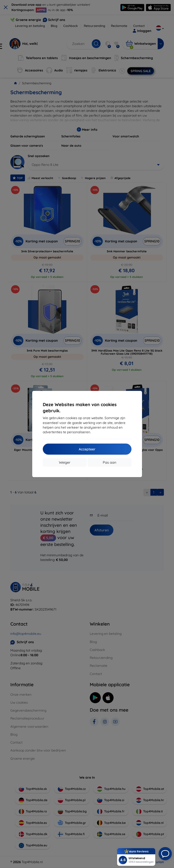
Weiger (65, 462)
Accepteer (87, 449)
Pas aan (109, 462)
